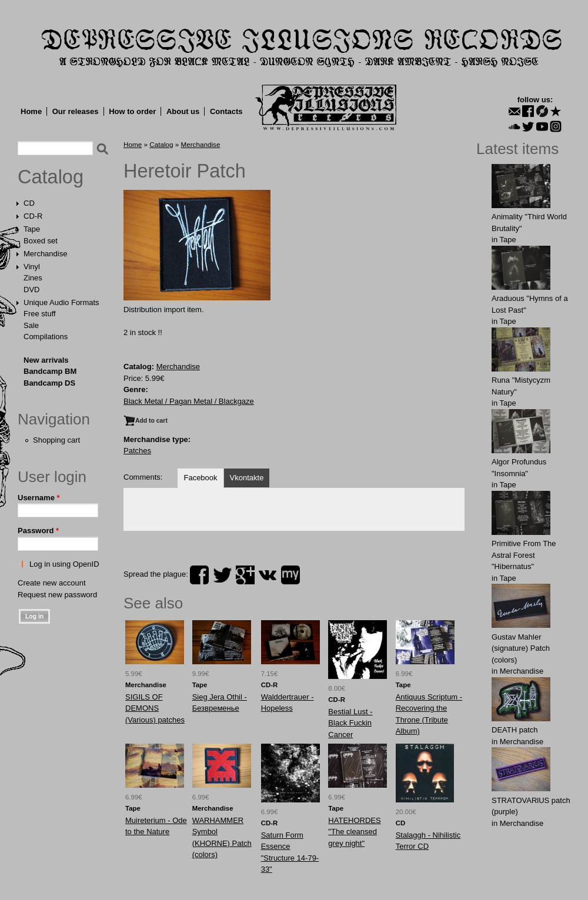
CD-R (33, 216)
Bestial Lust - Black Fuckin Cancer (350, 723)
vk (268, 575)
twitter (222, 575)
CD (29, 203)
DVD (31, 290)
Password (38, 531)
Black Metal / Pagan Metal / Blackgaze (189, 401)
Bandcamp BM (50, 371)
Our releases (76, 111)
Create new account (52, 583)
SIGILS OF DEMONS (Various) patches (155, 708)
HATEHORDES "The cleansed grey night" (354, 832)
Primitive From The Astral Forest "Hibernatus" (524, 555)
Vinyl (32, 267)
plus (245, 575)
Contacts (226, 111)
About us (183, 111)
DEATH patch (515, 730)
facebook (199, 575)
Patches (137, 451)
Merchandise (45, 254)
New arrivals (46, 360)
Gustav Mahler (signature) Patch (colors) (521, 648)
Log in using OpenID (64, 564)
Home (31, 111)
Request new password (57, 595)
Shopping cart (56, 440)
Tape (32, 229)
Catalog (51, 177)
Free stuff (40, 314)
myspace (290, 575)
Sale (31, 325)
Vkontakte (247, 478)
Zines (33, 278)
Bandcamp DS (49, 383)
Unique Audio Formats (61, 302)
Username (39, 498)
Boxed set (41, 241)
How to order (132, 111)
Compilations (46, 337)
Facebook (200, 478)
